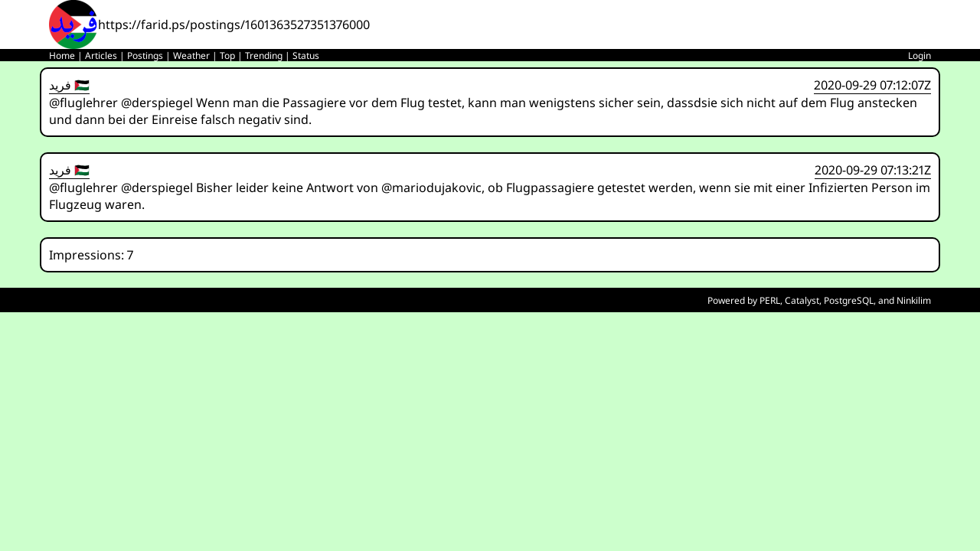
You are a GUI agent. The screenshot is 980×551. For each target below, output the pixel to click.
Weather (191, 55)
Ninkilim (914, 300)
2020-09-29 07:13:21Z (873, 170)
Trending (264, 55)
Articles (101, 55)
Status (306, 55)
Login (920, 55)
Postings (145, 55)
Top (227, 55)
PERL (770, 300)
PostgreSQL (849, 300)
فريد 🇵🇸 (69, 85)
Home (62, 55)
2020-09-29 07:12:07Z (872, 85)
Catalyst (802, 300)
